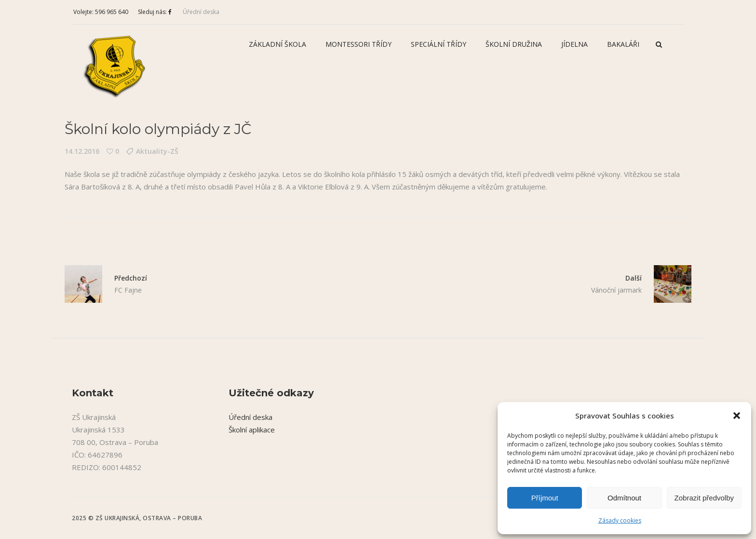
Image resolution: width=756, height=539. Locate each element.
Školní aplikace (252, 430)
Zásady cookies (620, 520)
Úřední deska (201, 12)
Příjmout (545, 498)
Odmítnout (624, 498)
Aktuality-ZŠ (157, 151)
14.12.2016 (82, 151)
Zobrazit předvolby (704, 498)
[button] (737, 416)
